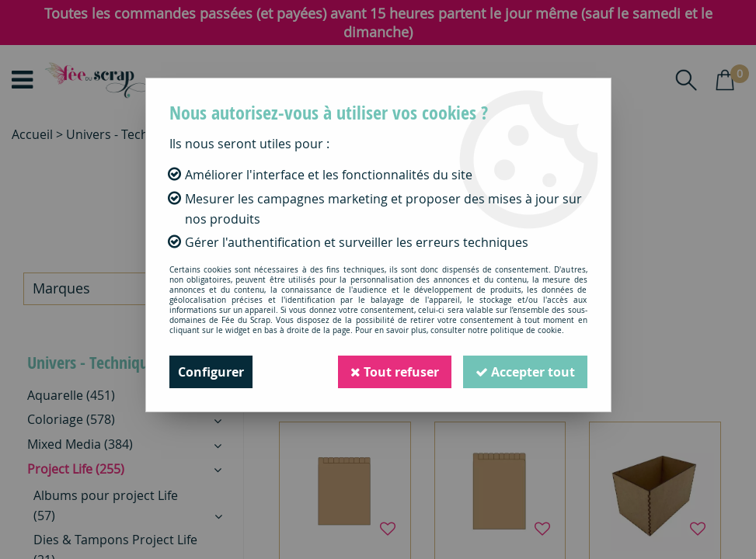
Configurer (211, 372)
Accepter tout (525, 372)
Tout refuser (395, 372)
